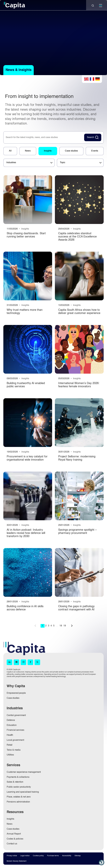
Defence (11, 720)
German (98, 79)
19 (65, 626)
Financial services (15, 730)
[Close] (93, 6)
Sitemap (78, 856)
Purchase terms (53, 856)
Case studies (71, 151)
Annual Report (14, 834)
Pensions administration (18, 802)
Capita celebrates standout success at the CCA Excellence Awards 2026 (77, 237)
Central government (16, 715)
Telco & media (14, 750)
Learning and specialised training (23, 792)
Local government (15, 740)
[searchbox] (43, 137)
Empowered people (16, 693)
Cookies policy (38, 856)
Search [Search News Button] (90, 137)
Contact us (12, 844)
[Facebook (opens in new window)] (30, 662)
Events (95, 151)
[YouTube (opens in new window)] (16, 662)
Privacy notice (12, 856)
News (28, 151)
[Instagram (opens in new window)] (23, 662)
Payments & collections (18, 777)
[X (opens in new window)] (37, 662)
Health (10, 735)
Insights (48, 151)
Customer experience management (24, 772)
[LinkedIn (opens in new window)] (9, 662)
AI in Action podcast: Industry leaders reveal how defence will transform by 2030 (26, 533)
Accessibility (67, 856)
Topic (63, 163)
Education (12, 725)
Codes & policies (15, 839)
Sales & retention (15, 782)
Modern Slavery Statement (17, 861)
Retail (10, 745)
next (72, 626)
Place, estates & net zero (19, 797)
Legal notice (25, 856)
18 (61, 626)
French (92, 79)
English (86, 79)
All (10, 151)
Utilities (10, 755)
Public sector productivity (19, 787)
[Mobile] (101, 6)
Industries (11, 163)
